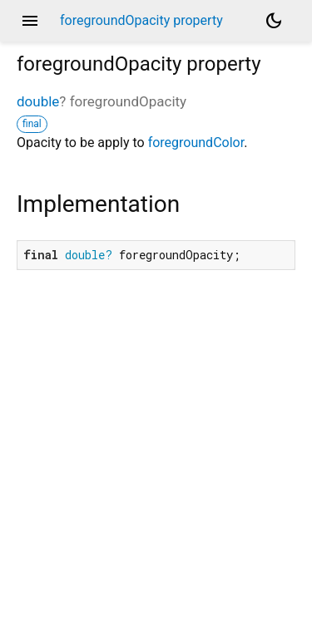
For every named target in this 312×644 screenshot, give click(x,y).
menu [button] (30, 21)
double (38, 101)
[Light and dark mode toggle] (274, 21)
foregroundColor (196, 143)
